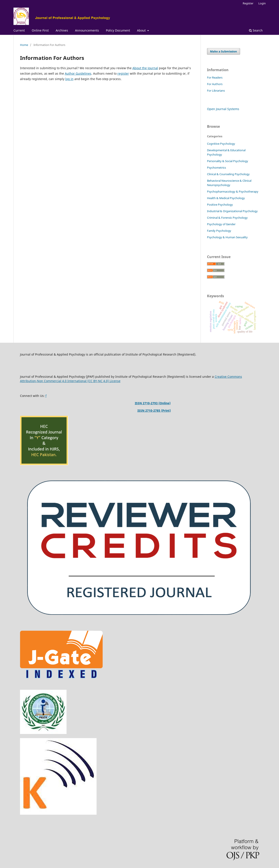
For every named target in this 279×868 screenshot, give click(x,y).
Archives (62, 30)
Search (256, 30)
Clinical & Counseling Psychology (228, 174)
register (123, 73)
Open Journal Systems (223, 109)
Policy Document (118, 30)
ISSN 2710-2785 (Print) (154, 410)
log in (69, 79)
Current (19, 30)
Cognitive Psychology (221, 144)
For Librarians (216, 91)
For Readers (215, 77)
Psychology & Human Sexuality (227, 237)
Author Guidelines (78, 73)
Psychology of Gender (221, 224)
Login (262, 3)
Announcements (87, 30)
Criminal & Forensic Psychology (227, 218)
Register (248, 3)
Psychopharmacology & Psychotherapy (233, 191)
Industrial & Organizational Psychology (232, 211)
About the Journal (145, 68)
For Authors (215, 84)
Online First (40, 30)
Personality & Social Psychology (228, 161)
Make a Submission (224, 51)
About (142, 30)
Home (24, 45)
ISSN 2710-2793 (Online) (153, 403)
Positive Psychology (220, 205)
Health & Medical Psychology (226, 198)
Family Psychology (219, 231)
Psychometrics (216, 168)
